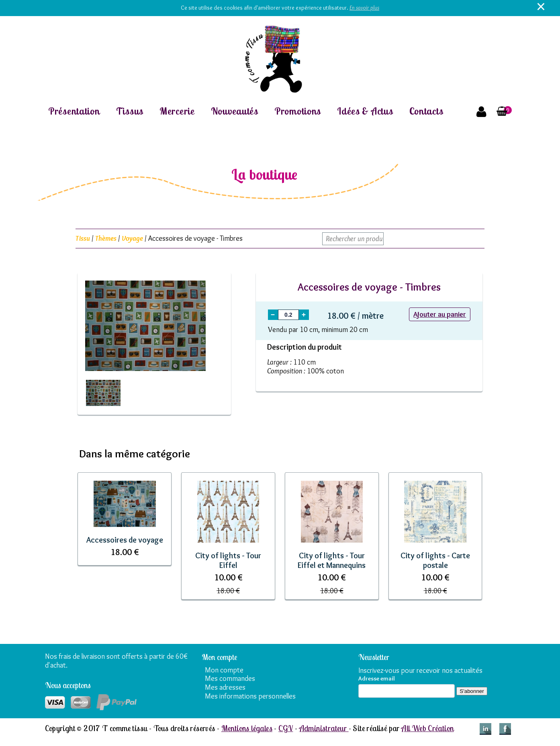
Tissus (130, 111)
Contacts (426, 111)
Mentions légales (247, 728)
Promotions (298, 111)
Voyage (132, 238)
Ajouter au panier (440, 314)
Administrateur (324, 728)
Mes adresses (225, 687)
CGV (286, 728)
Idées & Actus (365, 111)
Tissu (83, 238)
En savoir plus (364, 8)
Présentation (74, 111)
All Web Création (427, 728)
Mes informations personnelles (250, 696)
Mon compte (224, 670)
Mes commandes (230, 678)
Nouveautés (235, 111)
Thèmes (106, 238)
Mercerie (177, 111)
